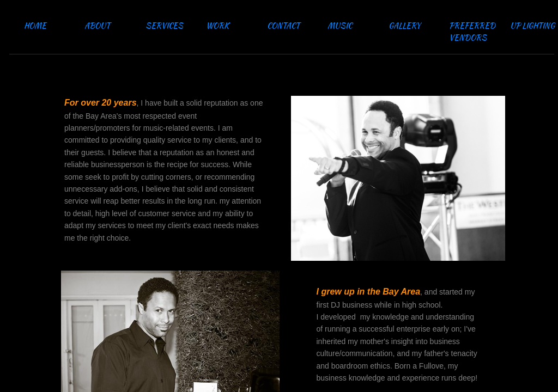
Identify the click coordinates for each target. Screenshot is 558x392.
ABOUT (97, 26)
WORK (217, 26)
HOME (35, 26)
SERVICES (164, 26)
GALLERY (405, 26)
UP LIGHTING (532, 26)
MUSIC (340, 26)
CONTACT (283, 26)
